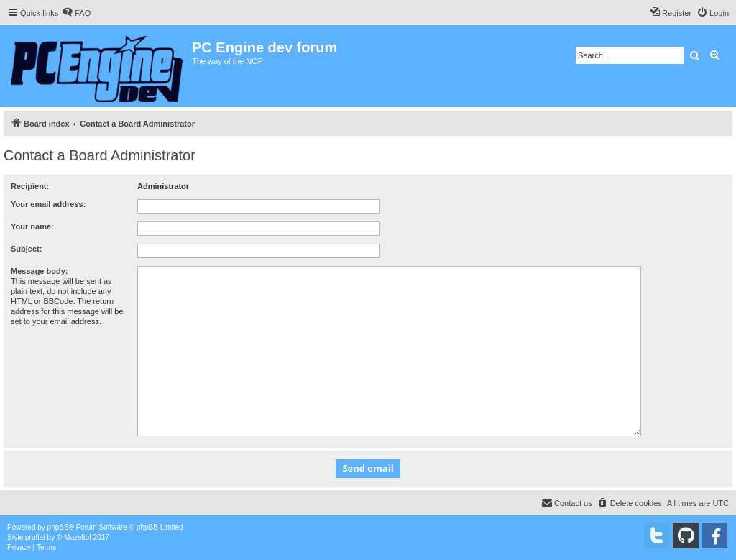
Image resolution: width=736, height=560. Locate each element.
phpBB (58, 527)
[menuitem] (76, 13)
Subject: (26, 249)
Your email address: (48, 204)
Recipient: (30, 186)
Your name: (32, 226)
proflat (35, 537)
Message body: (39, 271)
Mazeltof (78, 537)
